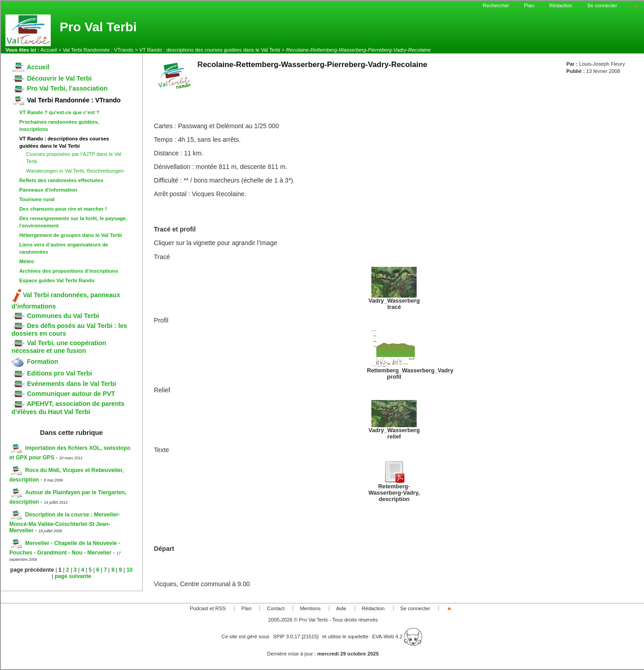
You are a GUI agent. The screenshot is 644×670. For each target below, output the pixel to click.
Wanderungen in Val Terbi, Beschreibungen (75, 171)
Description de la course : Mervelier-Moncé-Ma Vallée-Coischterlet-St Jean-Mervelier (65, 522)
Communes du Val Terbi (55, 316)
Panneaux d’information (48, 190)
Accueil (48, 50)
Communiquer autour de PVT (64, 394)
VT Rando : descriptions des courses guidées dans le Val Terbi (209, 50)
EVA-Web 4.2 (397, 636)
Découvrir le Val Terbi (52, 78)
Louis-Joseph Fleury (602, 64)
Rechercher (496, 5)
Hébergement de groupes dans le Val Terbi (71, 235)
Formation (35, 362)
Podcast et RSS (208, 608)
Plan (529, 5)
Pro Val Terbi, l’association (60, 88)
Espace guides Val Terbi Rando (57, 280)
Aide (341, 608)
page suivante (73, 576)
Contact (276, 608)
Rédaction (561, 5)
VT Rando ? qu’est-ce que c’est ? (60, 112)
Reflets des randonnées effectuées (62, 180)
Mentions (310, 608)
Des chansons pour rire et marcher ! (63, 209)
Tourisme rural (37, 199)
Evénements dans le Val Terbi (64, 384)
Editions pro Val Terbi (52, 373)
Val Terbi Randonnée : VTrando (98, 50)
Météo (27, 261)
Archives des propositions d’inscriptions (69, 271)
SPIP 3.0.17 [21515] (296, 636)
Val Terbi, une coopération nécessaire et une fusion (59, 347)
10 (130, 570)
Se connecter (602, 5)
